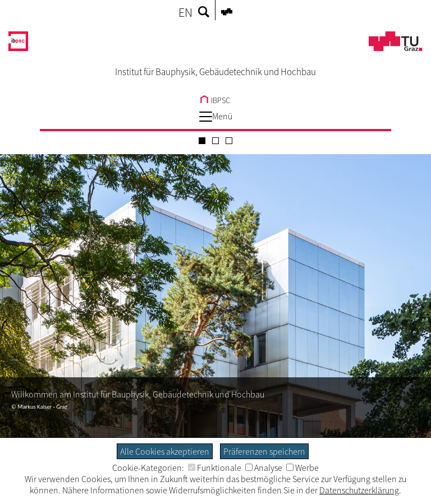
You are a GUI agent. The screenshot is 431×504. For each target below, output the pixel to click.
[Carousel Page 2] (215, 141)
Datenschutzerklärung (359, 490)
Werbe (302, 468)
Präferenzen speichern (264, 451)
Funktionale (215, 468)
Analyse (264, 468)
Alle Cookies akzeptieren (165, 451)
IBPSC (215, 100)
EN (185, 12)
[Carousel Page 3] (229, 141)
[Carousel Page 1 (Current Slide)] (202, 141)
